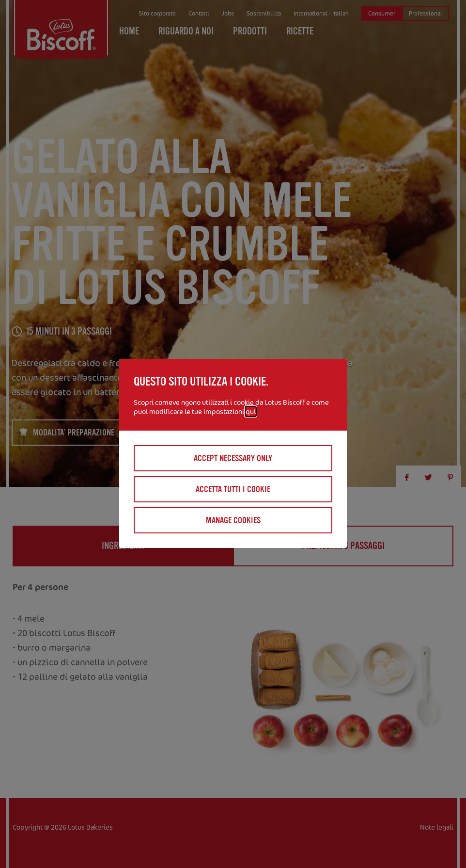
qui (251, 411)
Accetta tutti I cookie (233, 489)
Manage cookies (233, 520)
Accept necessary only (233, 458)
